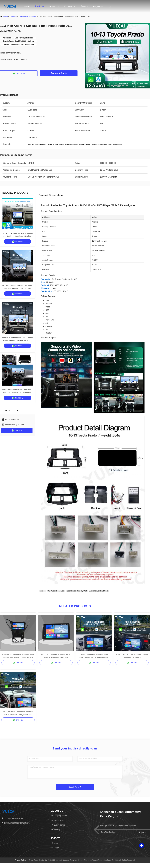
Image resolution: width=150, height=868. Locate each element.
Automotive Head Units (99, 591)
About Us (54, 6)
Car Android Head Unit (28, 17)
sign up (142, 832)
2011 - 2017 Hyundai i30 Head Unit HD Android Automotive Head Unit (56, 656)
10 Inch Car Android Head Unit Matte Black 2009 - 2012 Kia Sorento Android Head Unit (94, 656)
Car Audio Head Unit (56, 591)
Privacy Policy (20, 860)
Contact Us (70, 6)
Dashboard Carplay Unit (77, 591)
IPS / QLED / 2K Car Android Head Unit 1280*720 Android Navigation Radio (18, 713)
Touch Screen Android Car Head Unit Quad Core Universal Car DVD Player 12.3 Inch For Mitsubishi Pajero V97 (16, 393)
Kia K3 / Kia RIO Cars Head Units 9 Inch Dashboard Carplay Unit (132, 656)
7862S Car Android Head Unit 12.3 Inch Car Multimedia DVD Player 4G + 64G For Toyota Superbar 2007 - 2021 (17, 340)
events (84, 6)
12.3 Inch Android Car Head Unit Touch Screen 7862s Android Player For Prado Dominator (17, 288)
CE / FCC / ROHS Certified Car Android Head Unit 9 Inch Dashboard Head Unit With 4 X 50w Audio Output (17, 236)
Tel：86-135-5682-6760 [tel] (12, 818)
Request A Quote (59, 73)
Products (39, 6)
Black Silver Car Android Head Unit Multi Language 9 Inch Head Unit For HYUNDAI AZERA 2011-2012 (18, 656)
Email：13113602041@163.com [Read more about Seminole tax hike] (16, 823)
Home (26, 6)
